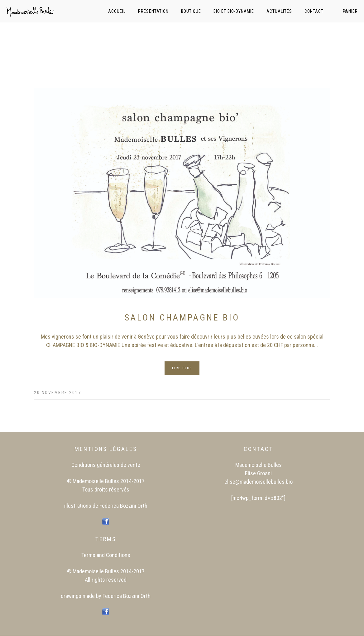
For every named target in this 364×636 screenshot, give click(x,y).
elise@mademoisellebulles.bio (259, 482)
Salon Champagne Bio (182, 318)
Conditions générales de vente (106, 465)
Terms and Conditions (106, 555)
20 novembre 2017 (57, 393)
